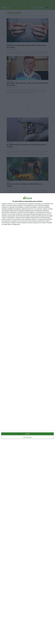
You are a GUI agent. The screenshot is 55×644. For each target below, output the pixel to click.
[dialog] (27, 419)
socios (17, 204)
